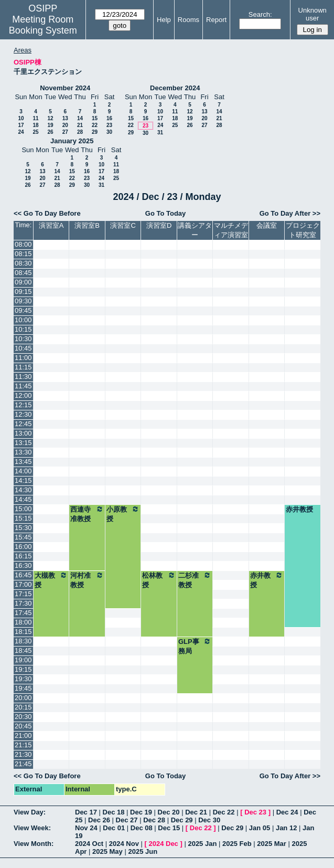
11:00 (23, 358)
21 (80, 125)
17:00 (23, 584)
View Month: (34, 844)
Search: (260, 14)
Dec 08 (142, 828)
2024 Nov (124, 844)
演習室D (159, 225)
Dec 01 (114, 828)
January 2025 (72, 141)
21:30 (23, 754)
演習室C (123, 225)
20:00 (23, 698)
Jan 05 (260, 828)
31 (160, 133)
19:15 (23, 669)
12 (50, 118)
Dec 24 (287, 812)
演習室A (51, 225)
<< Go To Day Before (47, 213)
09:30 (23, 301)
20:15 (23, 707)
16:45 (23, 575)
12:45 (23, 424)
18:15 (23, 632)
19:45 (23, 688)
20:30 (23, 717)
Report (216, 20)
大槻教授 (51, 580)
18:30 (23, 641)
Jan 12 (286, 828)
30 (109, 132)
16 (109, 118)
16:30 (23, 565)
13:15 (23, 443)
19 (50, 125)
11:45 (23, 386)
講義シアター (195, 230)
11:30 (23, 377)
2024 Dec (163, 844)
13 (65, 118)
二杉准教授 (195, 580)
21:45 (23, 764)
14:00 (23, 471)
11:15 (23, 367)
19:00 (23, 660)
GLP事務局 (195, 646)
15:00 (23, 509)
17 (21, 125)
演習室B (87, 225)
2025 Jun (143, 851)
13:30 (23, 452)
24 (21, 132)
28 (80, 132)
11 (35, 118)
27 (65, 132)
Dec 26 (99, 820)
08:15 (23, 254)
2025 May (107, 851)
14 (80, 118)
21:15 (23, 745)
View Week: (32, 828)
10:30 (23, 339)
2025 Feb (237, 844)
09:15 (23, 292)
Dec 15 (169, 828)
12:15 (23, 405)
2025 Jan (202, 844)
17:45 (23, 613)
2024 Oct (89, 844)
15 (95, 118)
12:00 (23, 395)
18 (35, 125)
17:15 (23, 594)
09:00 (23, 282)
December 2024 (175, 88)
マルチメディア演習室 (231, 230)
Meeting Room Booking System (43, 25)
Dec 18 (114, 812)
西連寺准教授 (87, 514)
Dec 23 (255, 812)
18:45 (23, 650)
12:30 (23, 414)
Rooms (188, 20)
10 (21, 118)
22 (95, 125)
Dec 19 (141, 812)
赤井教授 (299, 509)
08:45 (23, 273)
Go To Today (166, 213)
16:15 (23, 556)
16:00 (23, 547)
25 (35, 132)
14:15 (23, 480)
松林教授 (159, 580)
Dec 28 (154, 820)
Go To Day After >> (290, 213)
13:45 (23, 462)
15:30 (23, 528)
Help (164, 20)
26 (50, 132)
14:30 (23, 490)
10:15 (23, 329)
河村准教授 (87, 580)
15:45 (23, 537)
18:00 (23, 622)
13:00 (23, 433)
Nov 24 (86, 828)
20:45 (23, 726)
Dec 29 (182, 820)
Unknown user (313, 14)
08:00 (23, 244)
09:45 (23, 310)
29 (95, 132)
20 (65, 125)
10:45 (23, 348)
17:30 (23, 603)
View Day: (30, 812)
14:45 (23, 499)
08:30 (23, 263)
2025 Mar (272, 844)
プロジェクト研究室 (303, 230)
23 (109, 125)
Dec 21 (196, 812)
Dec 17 (86, 812)
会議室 (267, 225)
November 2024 (65, 88)
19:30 (23, 679)
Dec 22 (224, 812)
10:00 (23, 320)
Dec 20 (169, 812)
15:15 (23, 518)
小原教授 (123, 514)
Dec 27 (127, 820)
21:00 (23, 735)
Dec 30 (209, 820)
